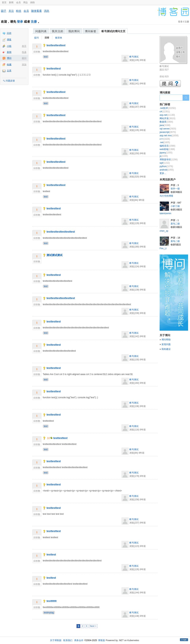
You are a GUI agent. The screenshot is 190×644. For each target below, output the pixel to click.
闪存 (9, 33)
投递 (24, 52)
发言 (24, 46)
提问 (24, 58)
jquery (166, 153)
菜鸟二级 (175, 224)
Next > (93, 626)
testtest (51, 555)
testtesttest (54, 69)
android (167, 170)
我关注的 (58, 31)
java (165, 125)
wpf (165, 163)
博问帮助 (166, 340)
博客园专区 (169, 160)
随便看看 (36, 11)
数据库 (166, 122)
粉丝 (19, 11)
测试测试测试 (55, 255)
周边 (25, 2)
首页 (4, 2)
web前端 (167, 149)
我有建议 (166, 349)
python (166, 166)
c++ (165, 139)
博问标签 (91, 31)
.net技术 (168, 108)
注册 (34, 22)
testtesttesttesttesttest (61, 232)
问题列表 (41, 31)
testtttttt (52, 601)
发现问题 (166, 344)
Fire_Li (163, 248)
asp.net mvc (169, 136)
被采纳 (59, 38)
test (46, 57)
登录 (20, 22)
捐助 (32, 2)
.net (165, 142)
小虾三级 (175, 206)
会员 (18, 2)
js (164, 156)
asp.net (167, 115)
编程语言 (167, 146)
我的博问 (74, 31)
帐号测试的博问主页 (113, 31)
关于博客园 (56, 640)
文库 (9, 71)
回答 (47, 38)
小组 (9, 46)
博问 (9, 58)
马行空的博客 (166, 196)
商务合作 (79, 640)
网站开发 (167, 118)
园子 (4, 11)
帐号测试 (134, 57)
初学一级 (175, 189)
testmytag (49, 613)
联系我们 (68, 640)
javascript (168, 132)
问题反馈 (10, 81)
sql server (168, 129)
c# (165, 112)
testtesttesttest (56, 45)
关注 (11, 11)
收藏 (9, 65)
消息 (47, 11)
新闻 (11, 2)
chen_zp (164, 231)
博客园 (101, 640)
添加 (24, 65)
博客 (9, 40)
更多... (163, 173)
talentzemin (165, 213)
